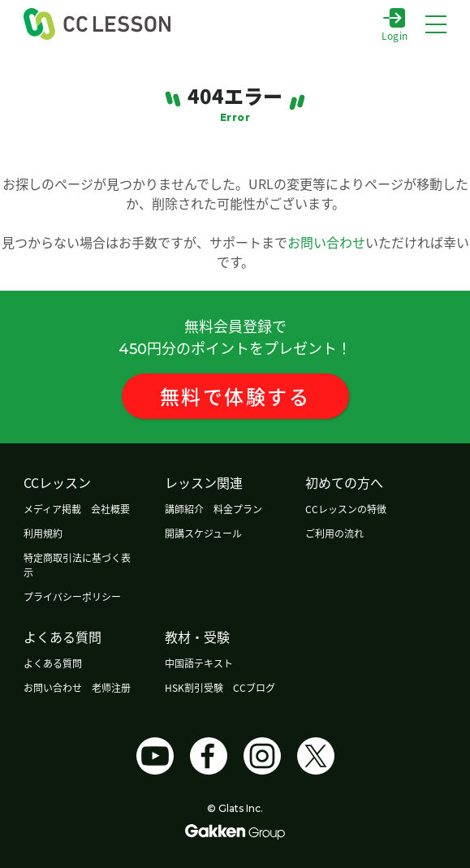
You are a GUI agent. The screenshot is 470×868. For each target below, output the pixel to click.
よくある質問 (53, 663)
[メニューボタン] (436, 24)
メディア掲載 (52, 509)
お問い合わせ (326, 242)
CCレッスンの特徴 (346, 509)
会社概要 (110, 509)
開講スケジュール (203, 533)
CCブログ (254, 687)
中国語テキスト (199, 663)
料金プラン (238, 509)
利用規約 (43, 533)
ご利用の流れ (334, 533)
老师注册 (111, 687)
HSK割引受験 (194, 687)
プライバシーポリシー (72, 596)
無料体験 (235, 396)
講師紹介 (184, 509)
